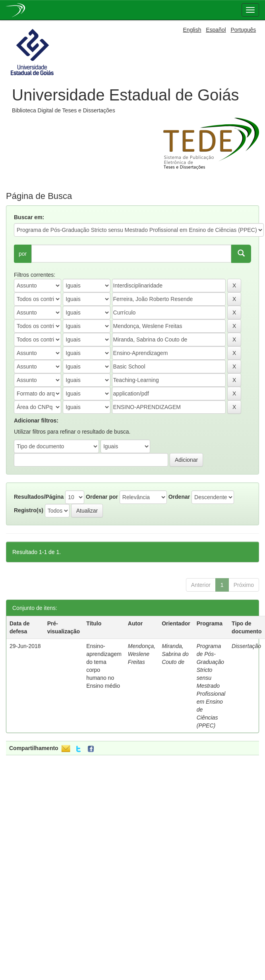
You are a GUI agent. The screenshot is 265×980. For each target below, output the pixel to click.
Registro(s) (29, 510)
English (192, 30)
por (23, 254)
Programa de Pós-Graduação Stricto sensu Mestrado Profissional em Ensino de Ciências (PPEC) (211, 686)
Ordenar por (102, 497)
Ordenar (179, 497)
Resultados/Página (39, 497)
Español (216, 30)
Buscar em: (29, 217)
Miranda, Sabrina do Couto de (175, 654)
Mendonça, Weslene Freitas (142, 654)
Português (243, 30)
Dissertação (246, 646)
